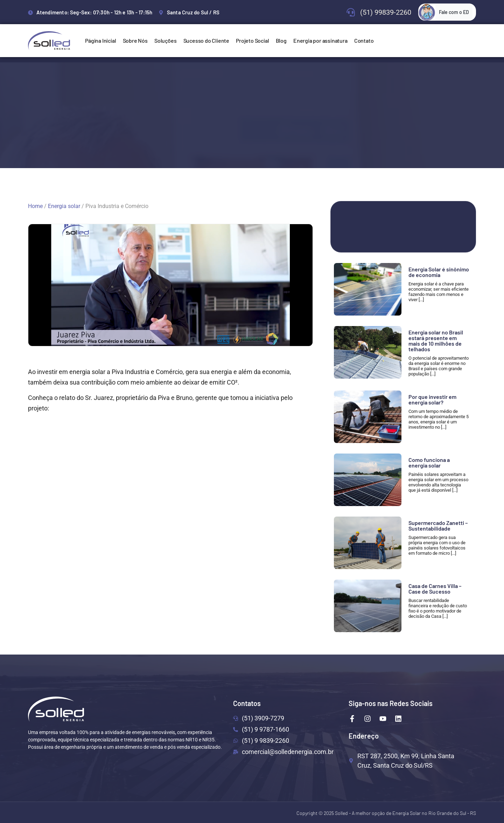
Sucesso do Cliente (206, 40)
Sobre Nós (135, 40)
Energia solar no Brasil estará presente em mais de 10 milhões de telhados (436, 341)
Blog (281, 40)
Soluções (165, 40)
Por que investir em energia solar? (432, 399)
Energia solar (64, 206)
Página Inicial (100, 40)
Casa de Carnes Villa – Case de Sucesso (435, 589)
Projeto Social (252, 40)
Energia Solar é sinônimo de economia (439, 272)
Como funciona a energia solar (429, 462)
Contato (364, 40)
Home (35, 206)
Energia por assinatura (320, 40)
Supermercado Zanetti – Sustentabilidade (438, 525)
